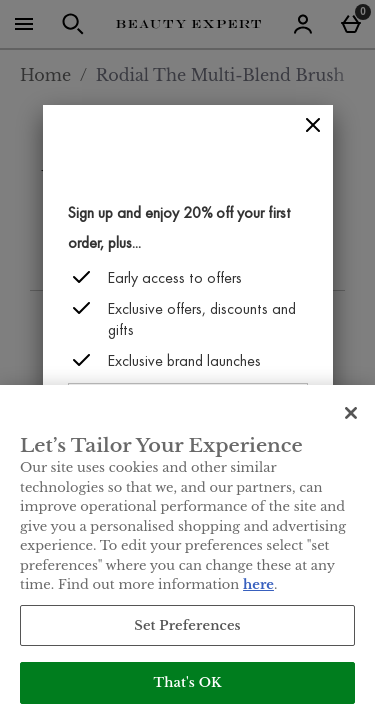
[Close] (313, 125)
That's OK (187, 682)
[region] (187, 552)
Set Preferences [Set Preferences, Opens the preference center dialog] (187, 625)
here (258, 584)
